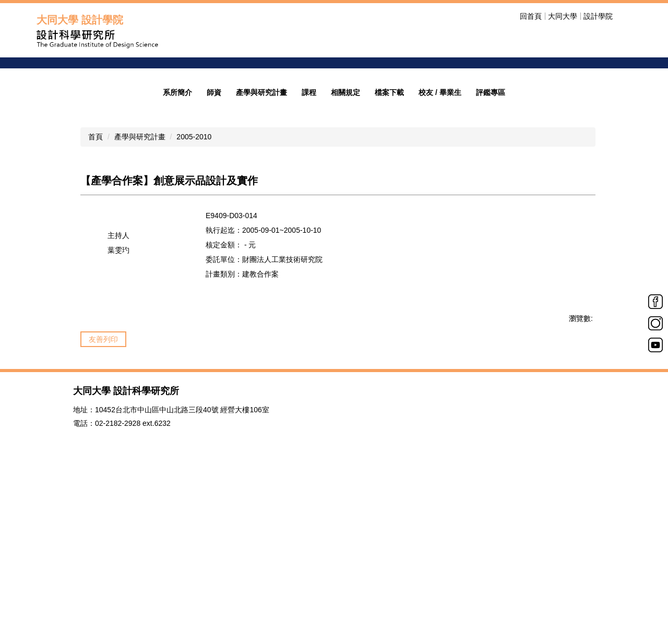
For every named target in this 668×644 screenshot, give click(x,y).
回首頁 (531, 16)
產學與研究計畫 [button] (261, 250)
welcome (523, 110)
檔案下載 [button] (389, 250)
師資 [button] (214, 250)
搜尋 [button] (625, 16)
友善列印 (103, 497)
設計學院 (598, 16)
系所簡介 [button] (177, 250)
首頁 (96, 294)
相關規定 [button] (345, 250)
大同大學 (563, 16)
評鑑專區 (491, 250)
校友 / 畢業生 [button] (440, 250)
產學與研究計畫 (140, 294)
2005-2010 (194, 294)
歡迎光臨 (520, 140)
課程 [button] (309, 250)
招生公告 (520, 154)
